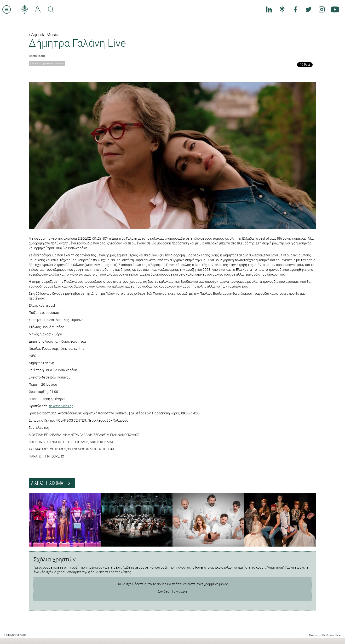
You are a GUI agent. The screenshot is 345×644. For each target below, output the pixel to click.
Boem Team (37, 56)
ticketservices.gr (61, 406)
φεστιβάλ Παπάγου (53, 64)
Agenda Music (43, 34)
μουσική (35, 64)
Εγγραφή (180, 591)
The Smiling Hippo (332, 635)
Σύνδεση (165, 591)
